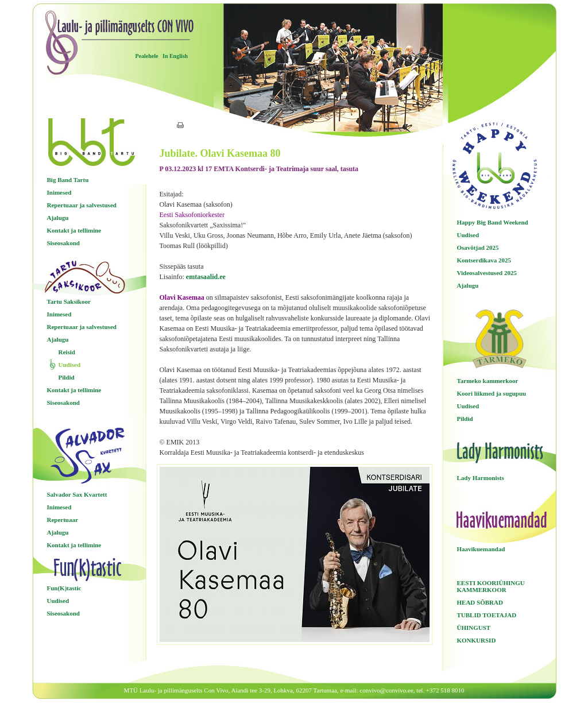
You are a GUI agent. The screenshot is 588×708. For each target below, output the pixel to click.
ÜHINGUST (474, 628)
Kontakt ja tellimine (74, 230)
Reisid (67, 352)
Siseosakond (63, 243)
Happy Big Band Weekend (493, 222)
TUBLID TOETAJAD (487, 615)
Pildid (67, 377)
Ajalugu (58, 218)
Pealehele (147, 56)
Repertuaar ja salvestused (82, 205)
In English (175, 56)
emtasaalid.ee (206, 277)
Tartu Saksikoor (69, 301)
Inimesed (59, 192)
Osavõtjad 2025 (478, 247)
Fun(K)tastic (64, 588)
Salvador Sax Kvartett (77, 494)
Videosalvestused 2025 (487, 273)
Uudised (70, 365)
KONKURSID (477, 640)
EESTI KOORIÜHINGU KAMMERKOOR (491, 586)
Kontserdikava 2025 (484, 260)
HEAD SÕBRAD (480, 602)
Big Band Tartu (68, 180)
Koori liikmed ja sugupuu (492, 393)
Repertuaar (63, 520)
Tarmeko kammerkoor (488, 381)
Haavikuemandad (481, 549)
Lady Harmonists (481, 478)
